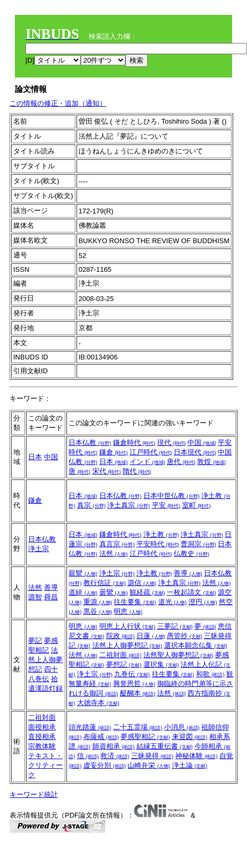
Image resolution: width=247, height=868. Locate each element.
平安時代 (158, 544)
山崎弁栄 (149, 765)
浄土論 (190, 765)
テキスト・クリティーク (45, 765)
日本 (35, 457)
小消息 (182, 727)
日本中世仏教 (172, 496)
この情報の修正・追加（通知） (58, 103)
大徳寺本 (98, 703)
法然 (114, 553)
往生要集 (135, 602)
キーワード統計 (34, 794)
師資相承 (114, 746)
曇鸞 (114, 592)
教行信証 (105, 583)
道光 (173, 602)
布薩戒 (101, 737)
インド (147, 462)
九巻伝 (132, 674)
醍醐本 (138, 693)
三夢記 (175, 626)
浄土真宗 (129, 505)
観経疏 (147, 592)
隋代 (137, 471)
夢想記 (124, 664)
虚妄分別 (105, 765)
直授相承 (42, 737)
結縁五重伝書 (165, 746)
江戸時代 (151, 452)
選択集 (161, 664)
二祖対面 (121, 655)
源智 (35, 597)
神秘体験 (197, 756)
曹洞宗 (198, 544)
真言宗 (117, 544)
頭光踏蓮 (90, 727)
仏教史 (191, 553)
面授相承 (42, 727)
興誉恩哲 (134, 684)
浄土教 (161, 534)
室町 (197, 505)
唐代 (181, 462)
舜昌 (51, 597)
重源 (98, 602)
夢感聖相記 (145, 737)
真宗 (91, 505)
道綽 (83, 592)
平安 (166, 505)
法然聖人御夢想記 (178, 655)
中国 (51, 457)
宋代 (107, 471)
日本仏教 (90, 442)
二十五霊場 (138, 727)
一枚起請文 (191, 592)
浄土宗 (39, 549)
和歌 (210, 674)
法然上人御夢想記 (45, 660)
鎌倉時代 (134, 442)
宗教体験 (42, 746)
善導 (51, 587)
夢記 (35, 641)
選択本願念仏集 (196, 645)
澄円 (203, 602)
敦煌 (211, 462)
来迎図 (190, 737)
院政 (121, 636)
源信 (142, 583)
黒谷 (98, 611)
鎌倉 (114, 452)
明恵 (128, 611)
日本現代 (195, 452)
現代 (172, 442)
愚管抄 (185, 636)
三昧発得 (152, 756)
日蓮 (151, 636)
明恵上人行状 (127, 626)
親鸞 (83, 573)
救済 (115, 756)
